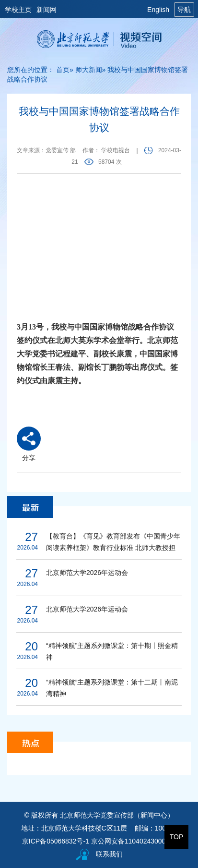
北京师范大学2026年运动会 (87, 573)
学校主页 (18, 10)
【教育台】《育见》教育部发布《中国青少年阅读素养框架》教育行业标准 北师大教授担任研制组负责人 (113, 543)
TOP (177, 837)
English (158, 10)
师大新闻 (89, 70)
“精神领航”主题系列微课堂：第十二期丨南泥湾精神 (112, 688)
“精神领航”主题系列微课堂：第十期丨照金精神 (112, 651)
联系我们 (109, 854)
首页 (63, 70)
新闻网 (47, 10)
